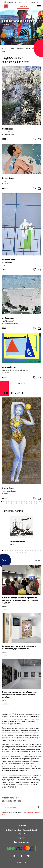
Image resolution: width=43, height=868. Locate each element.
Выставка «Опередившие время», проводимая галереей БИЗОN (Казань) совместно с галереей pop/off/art (20, 600)
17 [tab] (42, 501)
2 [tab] (20, 43)
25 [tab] (24, 503)
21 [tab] (14, 503)
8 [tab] (19, 501)
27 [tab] (29, 503)
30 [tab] (37, 503)
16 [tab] (39, 501)
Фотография (20, 48)
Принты (4, 52)
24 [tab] (22, 503)
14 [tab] (34, 501)
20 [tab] (11, 503)
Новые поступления (13, 393)
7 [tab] (17, 501)
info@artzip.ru (34, 2)
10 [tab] (24, 501)
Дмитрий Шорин (8, 178)
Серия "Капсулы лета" (8, 321)
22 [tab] (17, 503)
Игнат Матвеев (7, 129)
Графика (12, 48)
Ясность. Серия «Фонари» (9, 491)
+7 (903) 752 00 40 (14, 2)
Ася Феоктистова (8, 318)
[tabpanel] (21, 28)
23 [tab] (19, 503)
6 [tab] (14, 501)
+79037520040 (12, 787)
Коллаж (34, 48)
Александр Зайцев (9, 259)
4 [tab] (25, 43)
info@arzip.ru (21, 838)
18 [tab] (6, 503)
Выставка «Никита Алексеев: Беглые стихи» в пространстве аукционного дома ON (19, 647)
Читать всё (5, 609)
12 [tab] (29, 501)
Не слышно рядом (7, 262)
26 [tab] (27, 503)
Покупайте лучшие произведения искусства (15, 60)
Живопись (5, 48)
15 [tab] (37, 501)
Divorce (4, 181)
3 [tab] (23, 43)
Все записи (38, 561)
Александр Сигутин (9, 367)
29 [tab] (34, 503)
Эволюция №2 (6, 132)
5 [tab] (11, 501)
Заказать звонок (23, 7)
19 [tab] (9, 503)
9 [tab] (22, 501)
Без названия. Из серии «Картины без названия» (15, 370)
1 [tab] (18, 43)
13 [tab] (32, 501)
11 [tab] (27, 501)
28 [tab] (32, 503)
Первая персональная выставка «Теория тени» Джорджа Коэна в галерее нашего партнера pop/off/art (19, 695)
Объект (28, 48)
